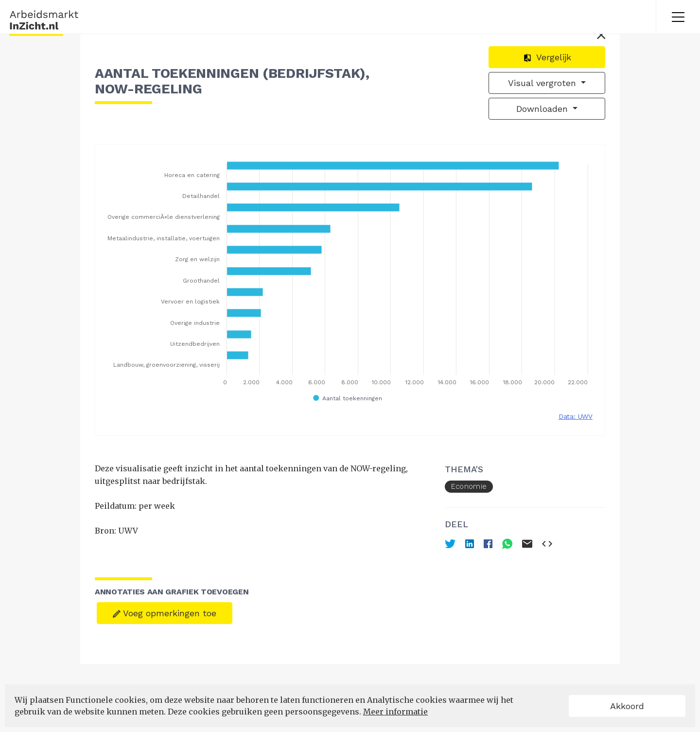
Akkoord (627, 706)
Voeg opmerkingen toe (165, 613)
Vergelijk (547, 57)
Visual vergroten (543, 83)
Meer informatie (395, 712)
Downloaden (543, 109)
